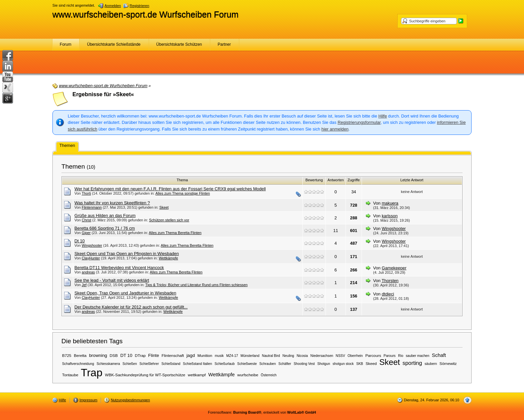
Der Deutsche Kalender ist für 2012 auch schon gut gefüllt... (131, 307)
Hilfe (383, 116)
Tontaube (70, 375)
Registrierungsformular (359, 122)
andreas (88, 272)
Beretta (80, 355)
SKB (360, 364)
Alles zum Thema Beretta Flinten (175, 233)
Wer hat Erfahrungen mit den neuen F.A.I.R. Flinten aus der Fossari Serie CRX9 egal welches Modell (170, 189)
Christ (87, 220)
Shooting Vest (304, 364)
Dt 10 (80, 241)
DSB (114, 355)
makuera (390, 203)
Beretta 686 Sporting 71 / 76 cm (105, 228)
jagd (191, 355)
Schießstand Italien (197, 364)
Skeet (164, 207)
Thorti (86, 193)
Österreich (269, 375)
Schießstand (171, 364)
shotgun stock (343, 364)
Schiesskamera (108, 364)
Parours (390, 356)
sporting (412, 363)
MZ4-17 (232, 356)
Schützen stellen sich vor (169, 220)
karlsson (390, 216)
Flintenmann (92, 207)
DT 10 (126, 355)
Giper (86, 233)
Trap (92, 373)
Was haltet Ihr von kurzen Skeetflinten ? (112, 203)
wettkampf (197, 375)
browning (98, 355)
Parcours (373, 355)
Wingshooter (394, 229)
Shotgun (323, 364)
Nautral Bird (271, 356)
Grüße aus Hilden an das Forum (105, 216)
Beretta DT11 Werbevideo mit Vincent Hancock (119, 268)
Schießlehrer (149, 364)
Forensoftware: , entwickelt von (262, 412)
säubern (431, 364)
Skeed (371, 363)
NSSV (341, 356)
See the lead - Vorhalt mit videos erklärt (112, 280)
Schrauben (268, 364)
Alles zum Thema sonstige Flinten (183, 193)
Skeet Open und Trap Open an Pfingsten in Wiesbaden (127, 254)
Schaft (439, 355)
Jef (84, 285)
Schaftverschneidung (78, 364)
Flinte (154, 355)
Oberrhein (355, 356)
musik (219, 356)
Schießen (129, 364)
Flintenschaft (173, 355)
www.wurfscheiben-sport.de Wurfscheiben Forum (146, 14)
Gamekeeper (394, 268)
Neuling (288, 356)
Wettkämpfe (168, 258)
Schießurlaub (225, 364)
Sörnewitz (448, 363)
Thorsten (390, 281)
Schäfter (285, 364)
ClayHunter (91, 258)
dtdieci (388, 294)
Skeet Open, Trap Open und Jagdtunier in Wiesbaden (125, 293)
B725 (67, 355)
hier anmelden (335, 129)
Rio (401, 356)
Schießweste (247, 364)
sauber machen (418, 356)
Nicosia (302, 356)
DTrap (140, 355)
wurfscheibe (248, 375)
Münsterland (250, 356)
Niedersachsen (322, 356)
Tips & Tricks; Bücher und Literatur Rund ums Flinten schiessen (196, 285)
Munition (205, 355)
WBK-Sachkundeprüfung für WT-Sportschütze (145, 375)
